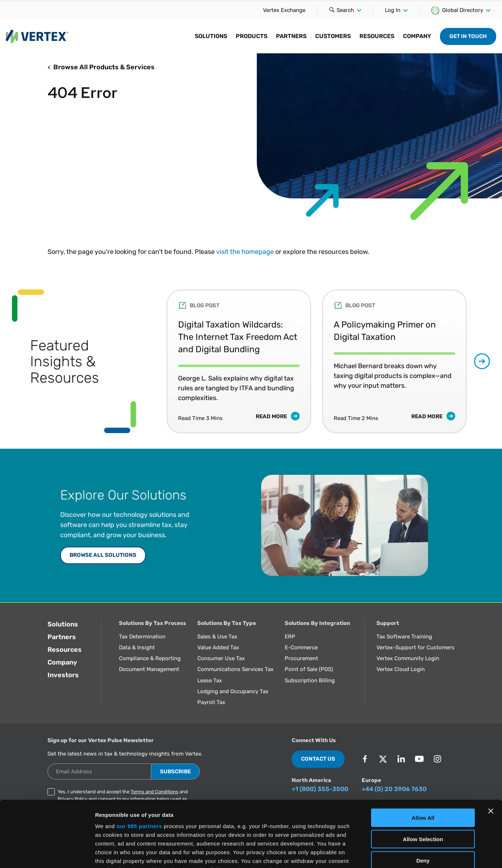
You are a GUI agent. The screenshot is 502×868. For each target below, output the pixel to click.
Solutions (211, 36)
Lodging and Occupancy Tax (233, 691)
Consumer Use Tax (221, 658)
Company (417, 36)
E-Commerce (301, 647)
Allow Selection (423, 777)
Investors (63, 675)
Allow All (423, 756)
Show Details (381, 854)
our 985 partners (139, 764)
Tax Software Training (404, 637)
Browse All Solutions (103, 555)
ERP (290, 637)
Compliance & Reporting (150, 658)
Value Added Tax (218, 647)
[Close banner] (491, 749)
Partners (291, 36)
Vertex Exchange (284, 10)
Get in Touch (468, 36)
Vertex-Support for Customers (415, 647)
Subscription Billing (310, 680)
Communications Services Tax (235, 669)
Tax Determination (142, 637)
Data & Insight (137, 647)
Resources (377, 36)
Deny (423, 799)
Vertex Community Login (408, 658)
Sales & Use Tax (217, 637)
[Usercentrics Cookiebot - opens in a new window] (47, 854)
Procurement (301, 658)
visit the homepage (245, 252)
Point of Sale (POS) (309, 669)
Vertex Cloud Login (401, 669)
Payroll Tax (211, 702)
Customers (333, 36)
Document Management (149, 669)
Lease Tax (210, 680)
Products (252, 36)
